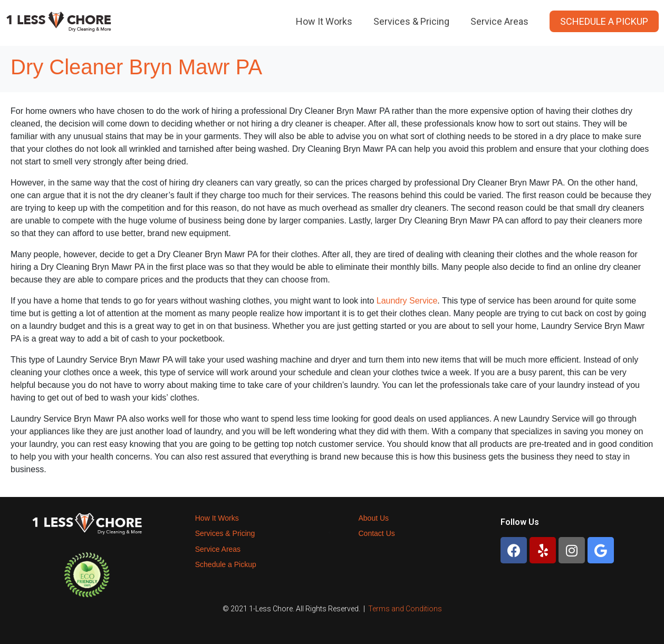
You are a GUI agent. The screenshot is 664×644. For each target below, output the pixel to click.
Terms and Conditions (405, 609)
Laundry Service (407, 301)
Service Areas (499, 21)
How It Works (324, 21)
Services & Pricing (411, 21)
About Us (374, 518)
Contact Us (377, 533)
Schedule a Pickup (604, 21)
